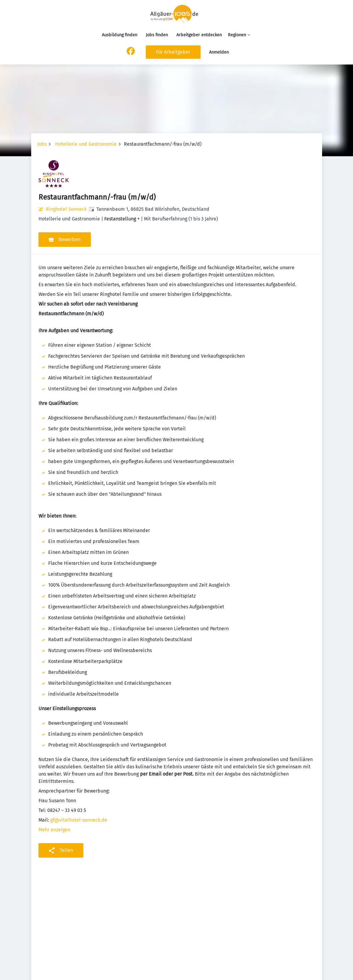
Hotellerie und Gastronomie (86, 144)
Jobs (42, 144)
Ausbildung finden (120, 35)
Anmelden (219, 52)
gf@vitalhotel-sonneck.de (79, 820)
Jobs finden (157, 35)
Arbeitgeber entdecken (199, 35)
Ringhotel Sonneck (66, 209)
